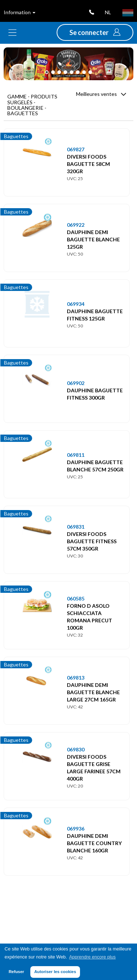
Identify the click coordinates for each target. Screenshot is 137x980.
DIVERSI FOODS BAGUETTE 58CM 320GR (88, 164)
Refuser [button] (16, 972)
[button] (95, 32)
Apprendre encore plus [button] (92, 957)
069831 (76, 527)
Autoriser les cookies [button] (55, 972)
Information (20, 12)
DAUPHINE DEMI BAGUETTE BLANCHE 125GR (93, 239)
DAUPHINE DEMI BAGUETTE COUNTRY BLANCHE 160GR (94, 843)
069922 (76, 225)
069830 (76, 749)
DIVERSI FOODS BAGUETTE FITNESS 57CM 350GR (92, 541)
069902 (76, 383)
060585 (76, 598)
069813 (76, 678)
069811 (76, 455)
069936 (76, 829)
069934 (76, 304)
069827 (76, 149)
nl (108, 12)
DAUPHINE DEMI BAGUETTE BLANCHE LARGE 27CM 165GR (93, 692)
